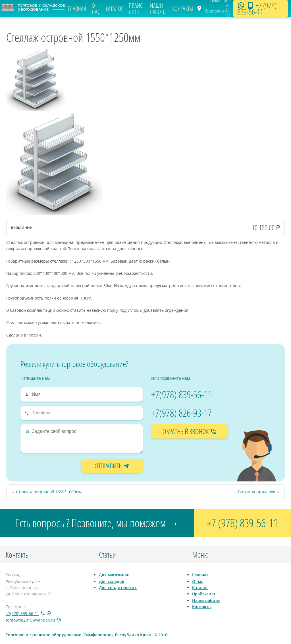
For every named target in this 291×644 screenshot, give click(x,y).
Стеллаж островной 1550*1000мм (49, 492)
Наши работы (158, 9)
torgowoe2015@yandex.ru (30, 620)
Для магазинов (114, 575)
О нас (96, 9)
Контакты (183, 9)
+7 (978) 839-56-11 (257, 9)
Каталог (114, 9)
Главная (77, 9)
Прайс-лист (137, 9)
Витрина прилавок (257, 492)
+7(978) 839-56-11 (181, 394)
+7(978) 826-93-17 (181, 413)
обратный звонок (190, 431)
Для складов (112, 581)
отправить (112, 466)
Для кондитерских (118, 588)
